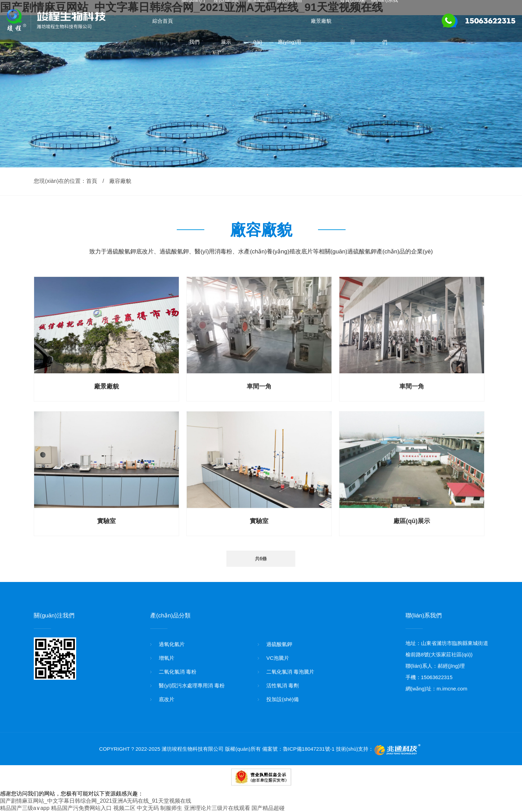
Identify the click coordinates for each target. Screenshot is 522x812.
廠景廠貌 (321, 21)
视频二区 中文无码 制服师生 (148, 808)
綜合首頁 (163, 21)
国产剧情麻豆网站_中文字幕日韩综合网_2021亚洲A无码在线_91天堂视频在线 (96, 801)
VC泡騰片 (278, 658)
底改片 (167, 699)
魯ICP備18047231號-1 (309, 749)
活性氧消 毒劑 (283, 685)
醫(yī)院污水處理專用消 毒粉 (192, 685)
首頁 (92, 181)
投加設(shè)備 (283, 699)
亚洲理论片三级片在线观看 (217, 808)
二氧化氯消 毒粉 (178, 672)
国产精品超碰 (268, 808)
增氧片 (167, 658)
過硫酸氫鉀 (279, 644)
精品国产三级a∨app (25, 808)
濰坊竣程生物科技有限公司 (193, 749)
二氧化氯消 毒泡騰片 (290, 672)
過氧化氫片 (172, 644)
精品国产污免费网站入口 (81, 808)
